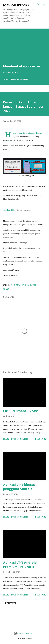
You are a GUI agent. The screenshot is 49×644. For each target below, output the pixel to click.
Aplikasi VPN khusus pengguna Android (19, 487)
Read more (41, 439)
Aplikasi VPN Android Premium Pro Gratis (20, 565)
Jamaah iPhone (16, 5)
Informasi (16, 285)
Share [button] (6, 79)
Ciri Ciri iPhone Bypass (21, 411)
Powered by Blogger (25, 633)
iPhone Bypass (29, 285)
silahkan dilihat (10, 210)
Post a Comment (20, 79)
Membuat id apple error (22, 66)
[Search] (38, 5)
